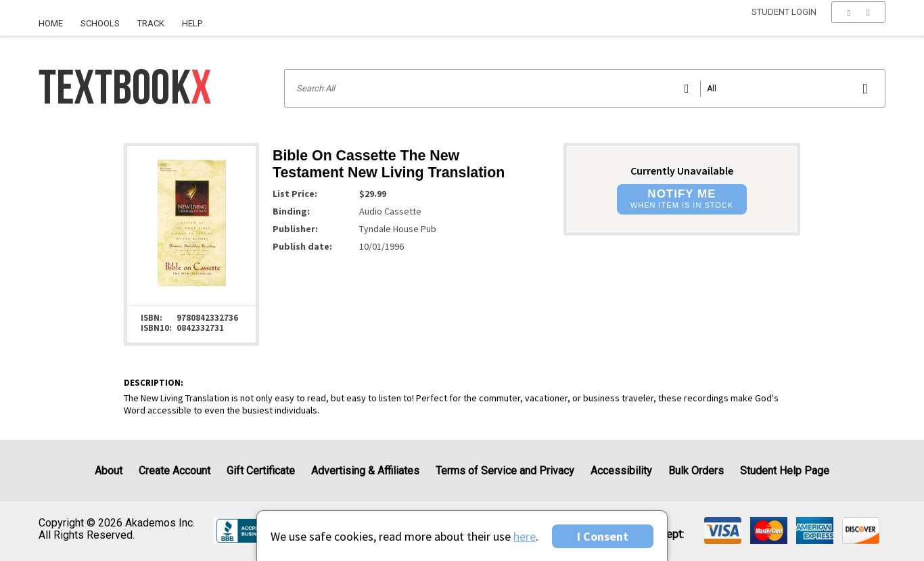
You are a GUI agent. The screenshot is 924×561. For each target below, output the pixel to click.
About (109, 471)
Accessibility (621, 471)
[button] (858, 24)
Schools (100, 23)
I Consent (603, 536)
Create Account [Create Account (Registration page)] (175, 471)
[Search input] (584, 88)
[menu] (858, 24)
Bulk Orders (696, 471)
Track (151, 23)
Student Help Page (785, 471)
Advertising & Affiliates (365, 471)
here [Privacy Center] (525, 536)
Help (192, 23)
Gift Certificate (261, 471)
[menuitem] (55, 18)
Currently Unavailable (682, 171)
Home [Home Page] (51, 23)
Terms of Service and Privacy (505, 471)
